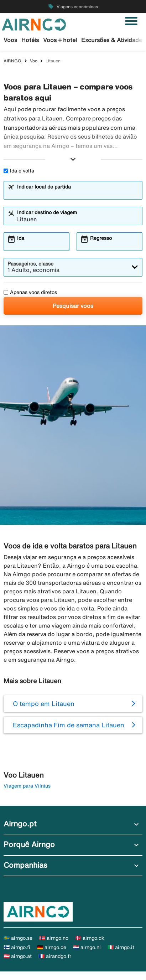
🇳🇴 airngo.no (54, 938)
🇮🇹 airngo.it (121, 947)
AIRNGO (12, 61)
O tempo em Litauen (44, 703)
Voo (34, 61)
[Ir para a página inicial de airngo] (34, 24)
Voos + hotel (60, 40)
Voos (10, 40)
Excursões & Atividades (113, 40)
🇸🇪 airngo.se (18, 938)
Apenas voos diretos (30, 292)
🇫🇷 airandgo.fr (55, 956)
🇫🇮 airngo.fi (17, 947)
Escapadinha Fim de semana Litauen (69, 725)
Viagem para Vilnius (27, 786)
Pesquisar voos (73, 306)
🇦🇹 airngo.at (18, 956)
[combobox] (77, 194)
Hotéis (30, 40)
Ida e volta (19, 171)
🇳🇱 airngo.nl (87, 947)
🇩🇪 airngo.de (52, 947)
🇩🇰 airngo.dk (90, 938)
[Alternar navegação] (131, 21)
